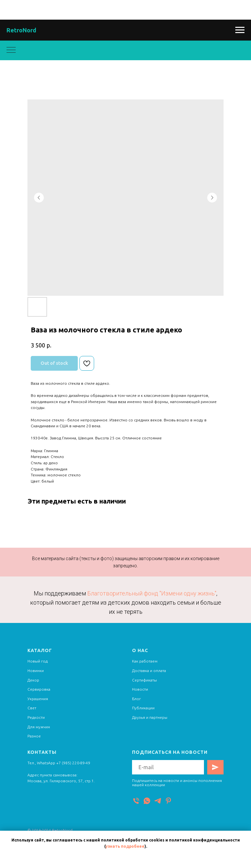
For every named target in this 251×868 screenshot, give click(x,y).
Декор (33, 680)
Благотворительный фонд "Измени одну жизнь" (152, 593)
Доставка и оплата (149, 671)
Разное (34, 736)
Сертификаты (144, 680)
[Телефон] (136, 801)
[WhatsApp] (147, 801)
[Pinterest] (168, 801)
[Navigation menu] (240, 30)
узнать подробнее (125, 846)
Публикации (143, 708)
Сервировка (39, 689)
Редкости (36, 717)
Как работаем (145, 661)
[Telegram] (158, 801)
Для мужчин (39, 727)
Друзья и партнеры (150, 717)
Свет (32, 708)
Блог (136, 699)
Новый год (38, 661)
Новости (140, 689)
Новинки (36, 671)
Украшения (38, 699)
